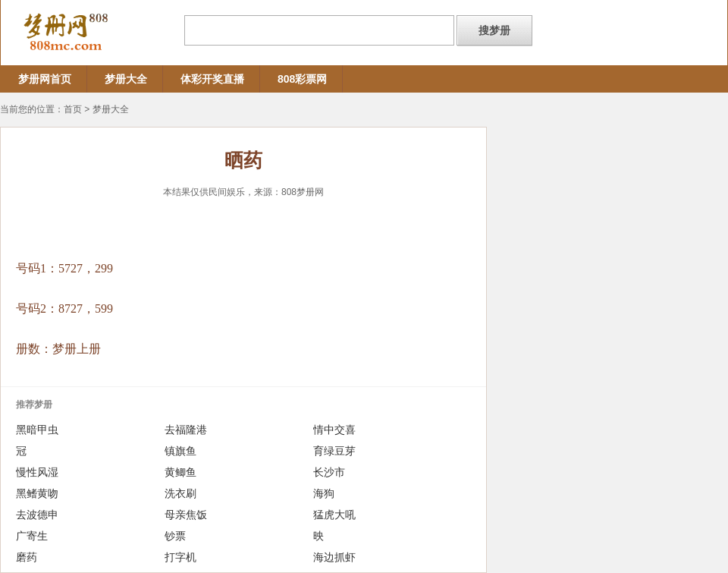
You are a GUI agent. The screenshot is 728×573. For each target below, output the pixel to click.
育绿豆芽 (334, 451)
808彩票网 (302, 79)
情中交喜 (334, 430)
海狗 (324, 493)
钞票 (175, 536)
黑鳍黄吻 (37, 493)
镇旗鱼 (180, 451)
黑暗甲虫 (37, 430)
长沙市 (329, 472)
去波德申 (37, 515)
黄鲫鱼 (180, 472)
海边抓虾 (334, 557)
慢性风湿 (37, 472)
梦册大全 (126, 79)
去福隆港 (186, 430)
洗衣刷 (180, 493)
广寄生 (32, 536)
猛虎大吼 (334, 515)
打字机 (180, 557)
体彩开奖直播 (212, 79)
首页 (73, 109)
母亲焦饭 (186, 515)
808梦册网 (303, 192)
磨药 (27, 557)
